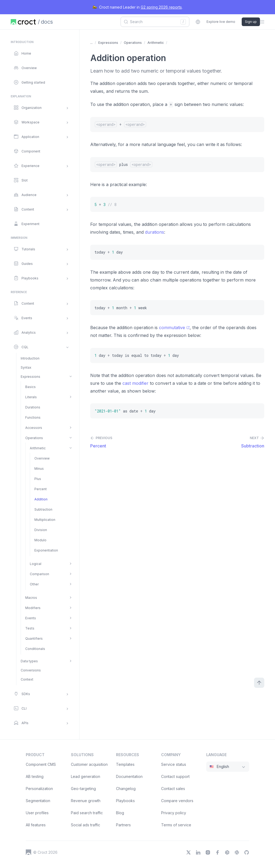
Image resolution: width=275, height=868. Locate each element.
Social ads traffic (86, 825)
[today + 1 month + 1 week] (177, 308)
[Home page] (23, 22)
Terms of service (176, 825)
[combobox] (153, 22)
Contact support (175, 776)
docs (47, 22)
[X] (189, 852)
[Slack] (237, 852)
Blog (120, 813)
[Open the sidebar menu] (262, 22)
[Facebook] (218, 852)
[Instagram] (208, 852)
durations (155, 232)
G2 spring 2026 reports (161, 7)
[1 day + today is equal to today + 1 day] (177, 355)
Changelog (126, 789)
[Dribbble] (227, 852)
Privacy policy (174, 813)
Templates (125, 764)
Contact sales (173, 789)
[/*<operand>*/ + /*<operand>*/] (177, 124)
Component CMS (41, 764)
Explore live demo (221, 22)
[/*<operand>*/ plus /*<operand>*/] (177, 165)
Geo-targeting (83, 789)
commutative (174, 328)
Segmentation (38, 801)
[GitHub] (247, 852)
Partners (123, 825)
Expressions (108, 43)
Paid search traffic (87, 813)
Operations (133, 43)
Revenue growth (86, 801)
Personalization (39, 789)
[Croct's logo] (28, 852)
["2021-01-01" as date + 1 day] (177, 411)
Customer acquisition (89, 764)
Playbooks (125, 801)
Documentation (129, 776)
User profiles (37, 813)
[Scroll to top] (259, 683)
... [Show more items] (91, 43)
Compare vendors (177, 801)
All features (36, 825)
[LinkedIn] (198, 852)
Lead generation (86, 776)
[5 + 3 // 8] (177, 204)
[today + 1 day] (177, 252)
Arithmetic (156, 43)
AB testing (35, 776)
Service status (174, 764)
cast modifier (135, 383)
